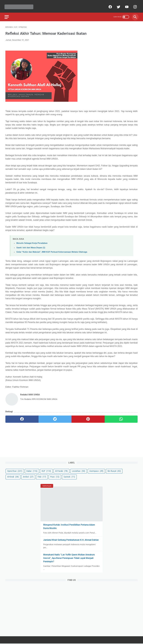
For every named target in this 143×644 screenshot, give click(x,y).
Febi (42, 476)
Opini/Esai (15, 471)
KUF (46, 471)
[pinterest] (88, 417)
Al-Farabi (61, 471)
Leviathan (79, 471)
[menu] (8, 14)
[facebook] (109, 5)
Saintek (69, 476)
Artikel (28, 476)
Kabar (32, 471)
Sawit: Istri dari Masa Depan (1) (31, 245)
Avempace (96, 471)
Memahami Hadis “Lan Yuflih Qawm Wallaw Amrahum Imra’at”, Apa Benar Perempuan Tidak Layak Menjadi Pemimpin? (69, 558)
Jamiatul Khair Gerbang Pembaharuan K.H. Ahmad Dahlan (71, 540)
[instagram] (134, 5)
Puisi (55, 476)
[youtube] (125, 5)
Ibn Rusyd (114, 471)
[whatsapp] (121, 417)
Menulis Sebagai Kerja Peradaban (32, 241)
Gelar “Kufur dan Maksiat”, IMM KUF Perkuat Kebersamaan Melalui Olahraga (52, 250)
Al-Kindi (13, 476)
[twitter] (117, 5)
